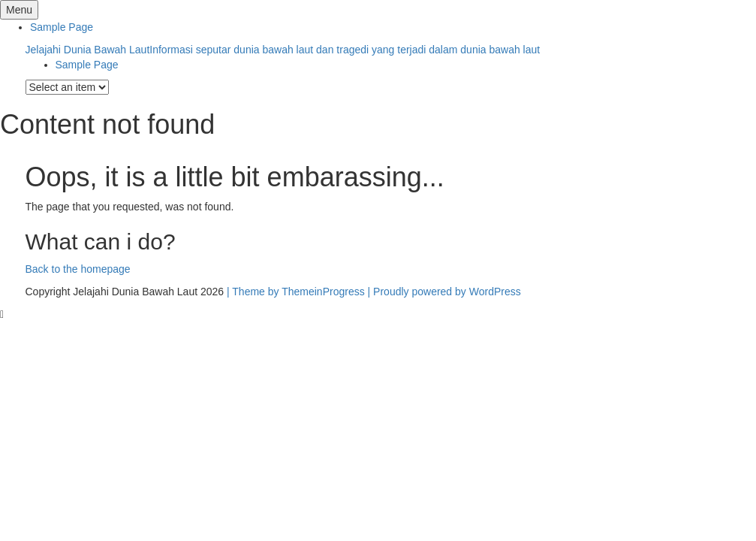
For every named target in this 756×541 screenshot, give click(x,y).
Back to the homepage (78, 269)
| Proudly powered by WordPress (444, 292)
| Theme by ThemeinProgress (296, 292)
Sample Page (62, 27)
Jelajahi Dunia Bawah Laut (283, 50)
